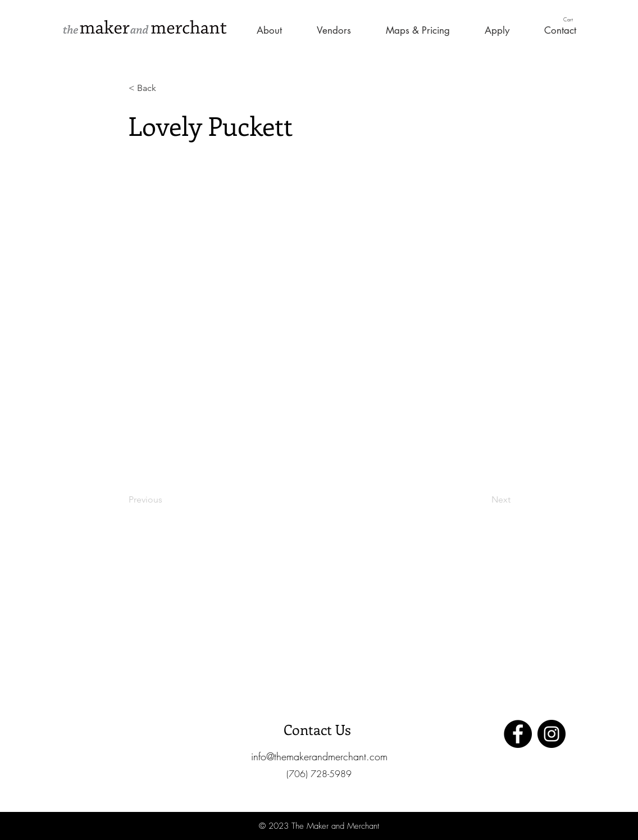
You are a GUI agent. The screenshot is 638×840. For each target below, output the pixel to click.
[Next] (482, 500)
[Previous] (166, 500)
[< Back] (166, 88)
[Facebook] (518, 734)
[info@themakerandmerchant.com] (319, 757)
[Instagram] (552, 734)
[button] (573, 19)
